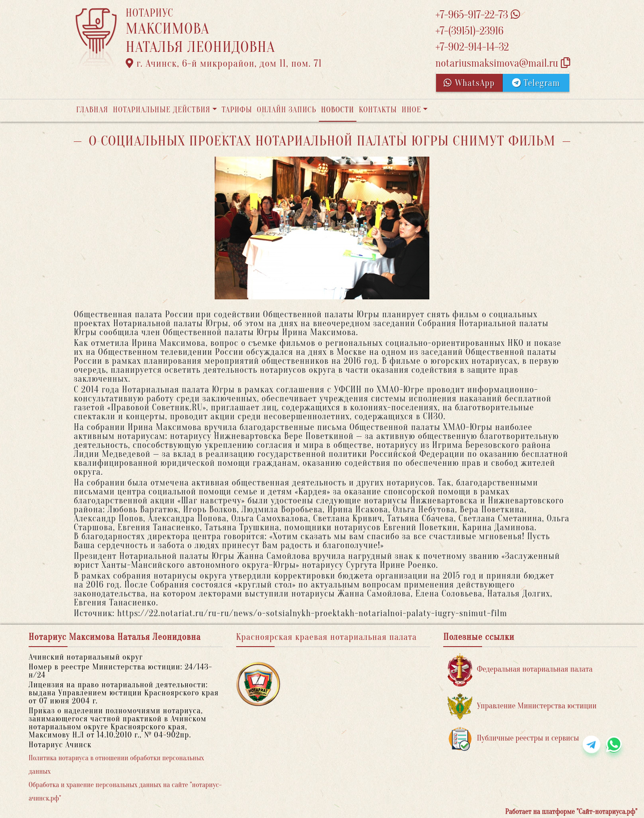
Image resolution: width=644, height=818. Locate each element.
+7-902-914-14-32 (472, 47)
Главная (92, 110)
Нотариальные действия (161, 110)
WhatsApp (469, 83)
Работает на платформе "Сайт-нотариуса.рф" (571, 812)
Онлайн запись (286, 110)
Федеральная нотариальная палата (520, 670)
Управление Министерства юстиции (522, 706)
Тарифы (237, 110)
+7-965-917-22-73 (477, 15)
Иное (411, 110)
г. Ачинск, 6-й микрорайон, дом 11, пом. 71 (224, 64)
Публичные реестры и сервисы (513, 739)
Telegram (536, 83)
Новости (338, 110)
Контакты (378, 110)
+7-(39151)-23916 (469, 31)
